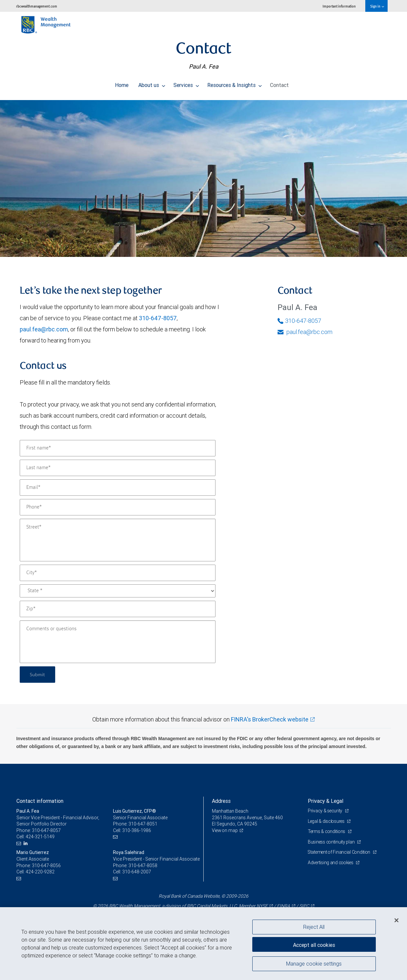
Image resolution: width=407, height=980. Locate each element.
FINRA (283, 906)
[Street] (118, 540)
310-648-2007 (137, 872)
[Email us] (20, 843)
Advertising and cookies (332, 863)
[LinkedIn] (26, 843)
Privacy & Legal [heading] (326, 801)
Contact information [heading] (40, 801)
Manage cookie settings (314, 965)
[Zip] (118, 609)
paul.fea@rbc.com (44, 329)
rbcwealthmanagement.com (37, 6)
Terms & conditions (328, 831)
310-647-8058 (143, 865)
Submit (38, 674)
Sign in (377, 6)
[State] (118, 591)
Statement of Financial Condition (340, 852)
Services (186, 83)
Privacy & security (326, 811)
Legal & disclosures (327, 821)
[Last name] (118, 468)
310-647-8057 (158, 318)
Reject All (314, 927)
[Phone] (118, 507)
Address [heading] (221, 801)
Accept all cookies (314, 944)
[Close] (396, 920)
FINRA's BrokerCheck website (270, 719)
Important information (339, 6)
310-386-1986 (137, 830)
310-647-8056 (46, 865)
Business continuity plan (332, 842)
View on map (225, 830)
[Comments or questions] (118, 642)
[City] (118, 573)
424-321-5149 (40, 837)
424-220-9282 (40, 872)
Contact (279, 83)
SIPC (304, 906)
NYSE (262, 906)
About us (152, 83)
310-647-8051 (143, 824)
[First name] (118, 448)
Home (122, 83)
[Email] (118, 488)
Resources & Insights (235, 83)
